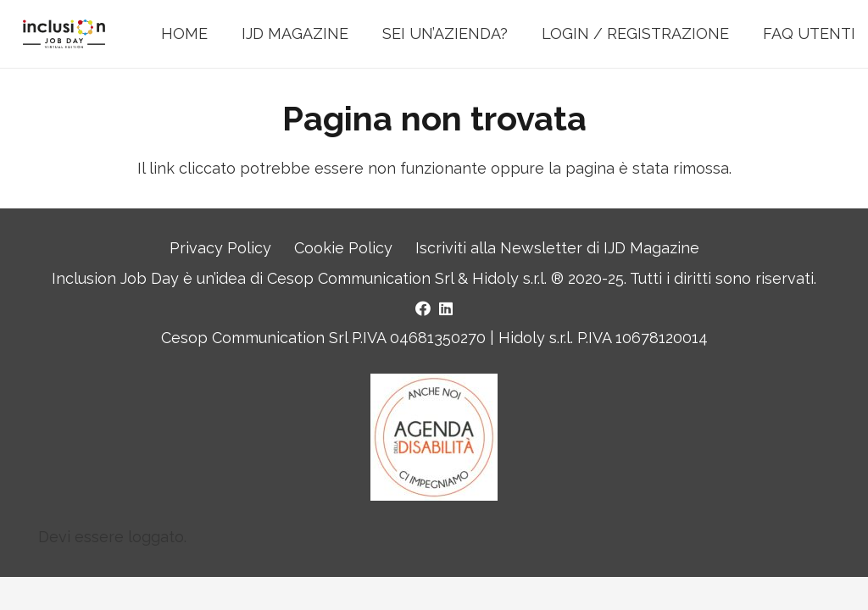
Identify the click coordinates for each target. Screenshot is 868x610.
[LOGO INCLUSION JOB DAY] (64, 34)
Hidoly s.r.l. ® (520, 278)
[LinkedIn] (446, 308)
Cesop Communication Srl (360, 278)
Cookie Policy (343, 248)
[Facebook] (423, 308)
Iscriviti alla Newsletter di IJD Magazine (557, 248)
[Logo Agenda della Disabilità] (434, 437)
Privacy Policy (220, 248)
